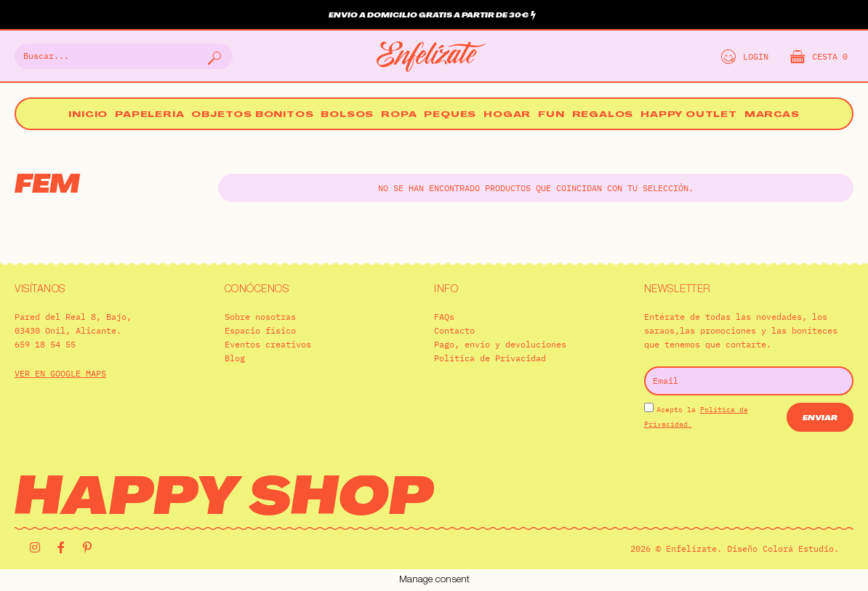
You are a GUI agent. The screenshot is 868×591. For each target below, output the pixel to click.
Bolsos (347, 115)
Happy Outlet (689, 115)
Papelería (149, 115)
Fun (551, 115)
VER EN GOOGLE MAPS (60, 373)
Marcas (772, 115)
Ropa (399, 115)
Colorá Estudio (798, 548)
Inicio (88, 115)
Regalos (603, 115)
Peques (450, 115)
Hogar (507, 115)
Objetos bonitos (252, 115)
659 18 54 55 (45, 344)
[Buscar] (213, 56)
